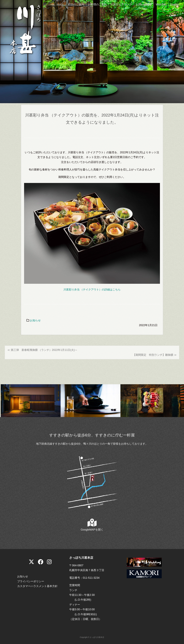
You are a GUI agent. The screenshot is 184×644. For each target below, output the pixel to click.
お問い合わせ (144, 4)
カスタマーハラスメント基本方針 (37, 586)
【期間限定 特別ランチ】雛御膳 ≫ (155, 355)
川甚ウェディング (121, 4)
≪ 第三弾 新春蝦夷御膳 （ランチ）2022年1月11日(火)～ (42, 350)
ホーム (60, 4)
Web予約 (161, 4)
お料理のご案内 (97, 4)
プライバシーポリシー (31, 581)
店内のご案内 (76, 4)
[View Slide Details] (31, 401)
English (175, 4)
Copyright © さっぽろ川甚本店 (92, 637)
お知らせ (35, 320)
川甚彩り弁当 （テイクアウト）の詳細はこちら (92, 290)
